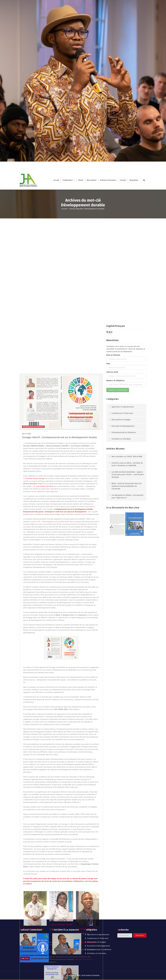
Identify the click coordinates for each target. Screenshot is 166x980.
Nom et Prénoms (113, 941)
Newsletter (134, 180)
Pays (108, 949)
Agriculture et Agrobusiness (98, 912)
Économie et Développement (99, 923)
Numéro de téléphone (116, 966)
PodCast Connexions (108, 180)
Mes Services (92, 180)
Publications (68, 180)
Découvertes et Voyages (96, 919)
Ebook (81, 180)
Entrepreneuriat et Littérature (99, 927)
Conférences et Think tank (98, 916)
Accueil (56, 180)
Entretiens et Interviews (97, 931)
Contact (123, 180)
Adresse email (112, 958)
